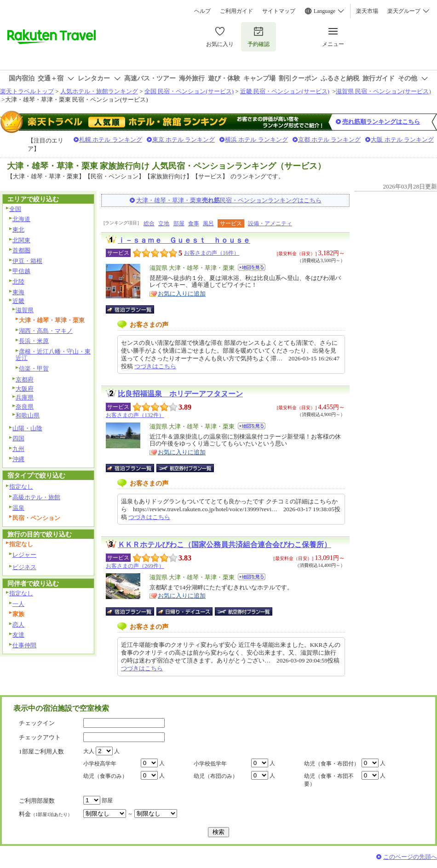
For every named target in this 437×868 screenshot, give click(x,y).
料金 (46, 814)
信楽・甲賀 (34, 368)
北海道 (21, 219)
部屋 (179, 223)
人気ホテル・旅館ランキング (99, 91)
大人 (89, 751)
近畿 (18, 301)
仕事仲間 (24, 645)
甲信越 (21, 271)
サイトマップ (279, 11)
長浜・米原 (34, 341)
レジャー (24, 555)
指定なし (21, 487)
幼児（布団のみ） (216, 776)
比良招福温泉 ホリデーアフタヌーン (180, 394)
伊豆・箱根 (27, 261)
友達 (18, 635)
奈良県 (25, 407)
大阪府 (25, 389)
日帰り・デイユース (185, 611)
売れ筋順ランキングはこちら (381, 122)
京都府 (25, 380)
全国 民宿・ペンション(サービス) (189, 91)
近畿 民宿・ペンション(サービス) (285, 91)
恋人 (18, 625)
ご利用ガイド (236, 11)
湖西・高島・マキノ (46, 331)
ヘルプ (202, 11)
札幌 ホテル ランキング (111, 140)
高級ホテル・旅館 (36, 497)
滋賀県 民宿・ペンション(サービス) (383, 91)
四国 (18, 438)
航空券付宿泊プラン (185, 468)
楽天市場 (367, 11)
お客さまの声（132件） (135, 415)
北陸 (18, 282)
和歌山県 (28, 415)
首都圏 (21, 250)
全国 (15, 209)
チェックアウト (40, 737)
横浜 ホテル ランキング (256, 140)
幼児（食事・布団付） (332, 764)
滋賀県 (25, 310)
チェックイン (37, 723)
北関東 (21, 240)
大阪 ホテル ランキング (402, 140)
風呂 (208, 223)
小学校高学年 (100, 764)
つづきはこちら (155, 366)
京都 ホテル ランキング (330, 140)
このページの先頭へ (410, 857)
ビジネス (24, 567)
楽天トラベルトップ (27, 91)
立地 (164, 223)
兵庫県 (25, 397)
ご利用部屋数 (37, 801)
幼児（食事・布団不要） (329, 780)
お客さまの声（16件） (212, 253)
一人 (18, 604)
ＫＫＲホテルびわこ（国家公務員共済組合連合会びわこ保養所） (224, 545)
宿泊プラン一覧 (135, 309)
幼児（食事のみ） (105, 776)
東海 (18, 292)
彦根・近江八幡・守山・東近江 (53, 355)
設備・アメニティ (270, 223)
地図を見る (252, 267)
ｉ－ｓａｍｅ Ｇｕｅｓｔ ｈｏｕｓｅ (184, 240)
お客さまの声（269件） (135, 566)
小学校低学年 (210, 764)
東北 (18, 230)
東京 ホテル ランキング (184, 140)
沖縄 (18, 459)
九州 (18, 449)
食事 (194, 223)
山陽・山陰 (27, 428)
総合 (149, 223)
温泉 (18, 508)
